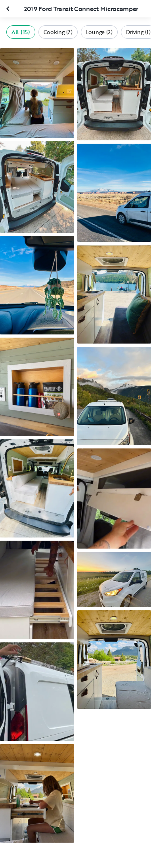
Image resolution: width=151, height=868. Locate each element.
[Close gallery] (9, 9)
